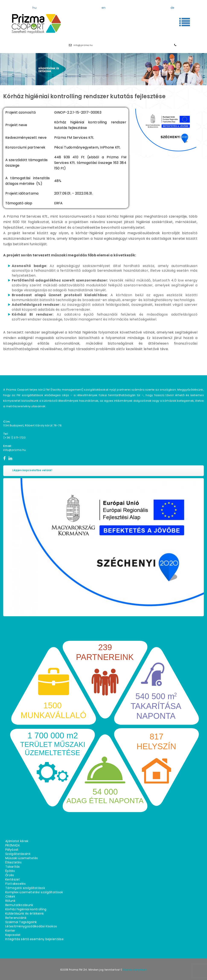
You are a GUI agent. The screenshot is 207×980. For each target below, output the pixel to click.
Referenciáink (16, 918)
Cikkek (10, 896)
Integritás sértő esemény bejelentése (34, 939)
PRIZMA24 (13, 845)
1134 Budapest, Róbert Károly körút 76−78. (33, 425)
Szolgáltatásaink (18, 854)
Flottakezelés (15, 884)
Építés (10, 871)
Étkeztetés (13, 862)
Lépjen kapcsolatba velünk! (32, 470)
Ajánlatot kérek (17, 841)
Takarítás (13, 867)
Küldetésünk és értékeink (25, 914)
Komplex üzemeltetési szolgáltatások (34, 892)
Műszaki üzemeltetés (22, 858)
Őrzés (10, 875)
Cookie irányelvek (135, 970)
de (173, 8)
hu (34, 8)
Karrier (10, 931)
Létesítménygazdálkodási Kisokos (31, 926)
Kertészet (13, 879)
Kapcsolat (13, 935)
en (104, 8)
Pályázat (12, 850)
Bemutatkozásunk (19, 905)
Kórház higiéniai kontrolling (26, 909)
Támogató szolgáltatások (25, 888)
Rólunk (10, 901)
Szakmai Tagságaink (21, 922)
